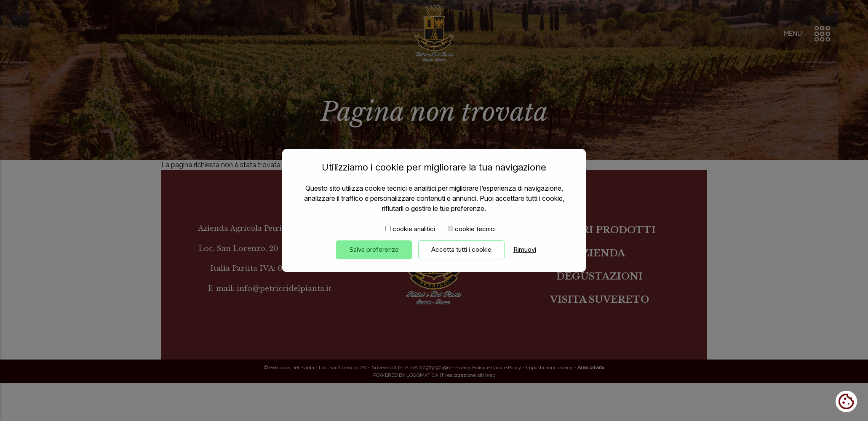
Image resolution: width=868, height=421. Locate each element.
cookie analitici (414, 239)
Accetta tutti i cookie (461, 260)
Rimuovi (525, 260)
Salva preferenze (374, 260)
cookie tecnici (475, 239)
